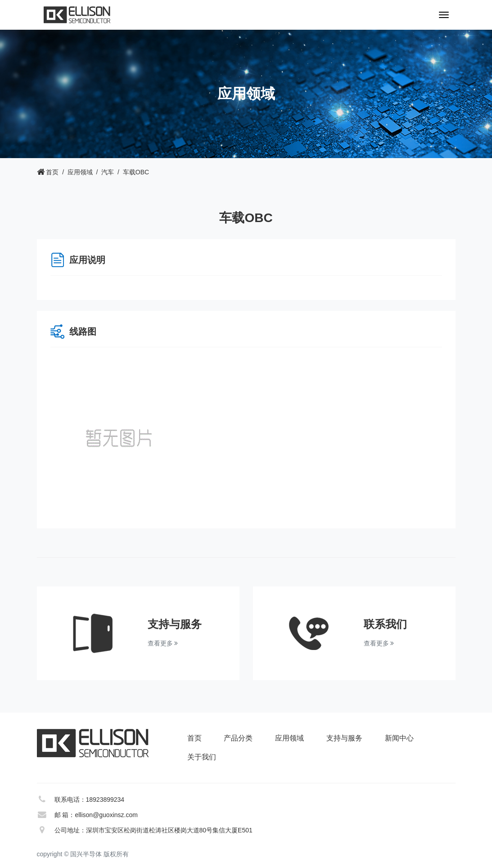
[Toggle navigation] (444, 15)
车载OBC (136, 172)
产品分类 (238, 738)
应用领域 (80, 172)
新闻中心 (399, 738)
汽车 (108, 172)
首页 (52, 172)
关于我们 (202, 757)
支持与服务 (344, 738)
